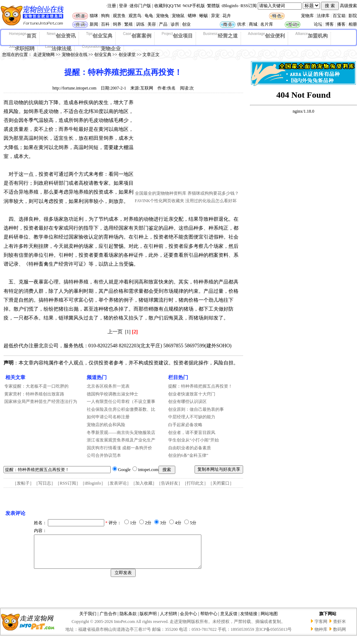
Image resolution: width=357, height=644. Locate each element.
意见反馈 (229, 620)
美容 (152, 24)
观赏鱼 (119, 16)
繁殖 (129, 24)
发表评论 (118, 483)
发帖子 (23, 483)
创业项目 (177, 35)
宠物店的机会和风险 (106, 425)
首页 (23, 35)
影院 (353, 16)
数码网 (340, 636)
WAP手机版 (194, 6)
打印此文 (195, 483)
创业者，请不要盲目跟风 (192, 433)
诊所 (175, 24)
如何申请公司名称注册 (108, 417)
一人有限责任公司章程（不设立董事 (121, 402)
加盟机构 (311, 35)
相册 (353, 24)
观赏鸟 (135, 16)
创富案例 (137, 35)
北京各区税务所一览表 (108, 386)
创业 (186, 24)
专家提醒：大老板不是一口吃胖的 (36, 386)
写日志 (45, 483)
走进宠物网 (44, 55)
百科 (105, 24)
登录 (123, 6)
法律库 (323, 16)
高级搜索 (348, 6)
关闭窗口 (221, 483)
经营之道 (220, 35)
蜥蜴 (203, 16)
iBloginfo (230, 6)
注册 (112, 6)
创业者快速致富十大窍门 (192, 394)
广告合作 (108, 620)
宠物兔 (162, 16)
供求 (241, 24)
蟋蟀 (192, 16)
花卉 (227, 16)
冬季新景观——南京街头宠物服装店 (121, 433)
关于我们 (88, 620)
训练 (140, 24)
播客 (341, 24)
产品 (163, 24)
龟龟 (149, 16)
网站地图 (269, 620)
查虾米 (340, 628)
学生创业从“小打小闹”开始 (194, 440)
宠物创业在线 (75, 55)
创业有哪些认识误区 (187, 402)
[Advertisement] (188, 144)
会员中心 (188, 620)
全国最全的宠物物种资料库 (161, 193)
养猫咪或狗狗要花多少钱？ (213, 193)
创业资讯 (61, 35)
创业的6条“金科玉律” (188, 455)
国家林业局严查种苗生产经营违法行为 (41, 402)
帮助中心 (209, 620)
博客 (330, 24)
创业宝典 (99, 35)
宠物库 (307, 16)
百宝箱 (339, 16)
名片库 (267, 24)
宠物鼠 (178, 16)
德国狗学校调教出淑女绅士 (112, 394)
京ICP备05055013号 (274, 636)
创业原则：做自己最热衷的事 (196, 409)
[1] (128, 332)
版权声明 (148, 620)
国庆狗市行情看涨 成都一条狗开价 (119, 448)
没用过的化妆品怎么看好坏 (211, 201)
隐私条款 (128, 620)
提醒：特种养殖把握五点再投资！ (200, 386)
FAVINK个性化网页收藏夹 (160, 201)
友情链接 (249, 620)
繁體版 (213, 6)
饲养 (117, 24)
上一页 (115, 332)
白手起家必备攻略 (185, 425)
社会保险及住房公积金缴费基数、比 (121, 409)
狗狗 (105, 16)
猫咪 (94, 16)
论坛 (318, 24)
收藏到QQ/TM (168, 6)
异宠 (215, 16)
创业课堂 (127, 55)
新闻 (94, 24)
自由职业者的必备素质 (190, 448)
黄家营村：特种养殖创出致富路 (34, 394)
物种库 (321, 636)
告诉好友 (170, 483)
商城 (253, 24)
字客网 (321, 628)
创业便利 (267, 35)
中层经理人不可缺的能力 (192, 417)
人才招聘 (169, 620)
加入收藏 (144, 483)
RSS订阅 (249, 6)
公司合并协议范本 (104, 455)
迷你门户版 (140, 6)
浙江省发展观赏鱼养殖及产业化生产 (121, 440)
